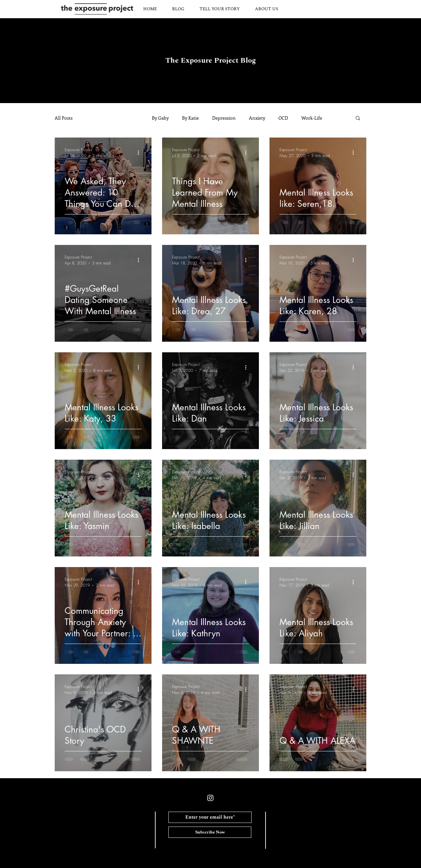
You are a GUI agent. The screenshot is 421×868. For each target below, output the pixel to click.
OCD (283, 118)
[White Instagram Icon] (210, 798)
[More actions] (141, 152)
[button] (358, 118)
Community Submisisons (112, 118)
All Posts (64, 118)
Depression (224, 118)
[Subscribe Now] (210, 832)
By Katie (190, 118)
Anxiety (257, 118)
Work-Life (312, 118)
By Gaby (160, 118)
